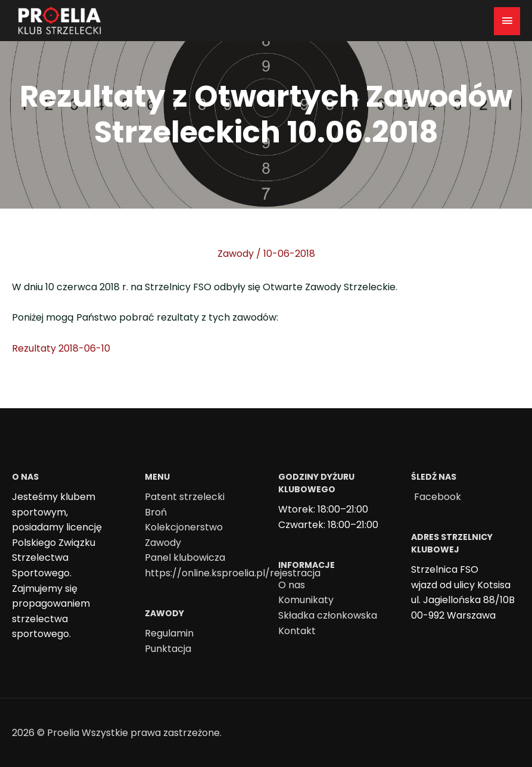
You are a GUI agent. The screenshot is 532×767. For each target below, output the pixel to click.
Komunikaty (306, 600)
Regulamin (169, 633)
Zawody (236, 254)
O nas (292, 585)
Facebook (438, 497)
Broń (156, 512)
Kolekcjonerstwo (184, 527)
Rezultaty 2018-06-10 (61, 348)
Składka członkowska (328, 615)
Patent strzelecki (185, 497)
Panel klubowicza (185, 558)
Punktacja (168, 649)
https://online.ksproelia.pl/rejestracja (233, 573)
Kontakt (297, 631)
